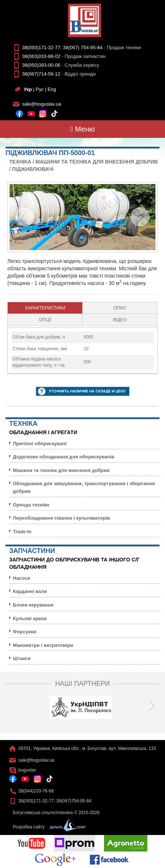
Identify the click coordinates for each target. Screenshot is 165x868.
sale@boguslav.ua (42, 104)
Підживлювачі (33, 169)
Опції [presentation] (45, 320)
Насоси (21, 578)
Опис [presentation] (120, 308)
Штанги (22, 658)
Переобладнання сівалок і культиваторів (61, 518)
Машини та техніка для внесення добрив (97, 162)
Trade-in (22, 532)
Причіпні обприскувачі (40, 444)
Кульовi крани (30, 618)
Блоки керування (33, 605)
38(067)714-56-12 (41, 74)
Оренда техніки (31, 505)
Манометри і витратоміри (43, 645)
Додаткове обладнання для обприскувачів (64, 457)
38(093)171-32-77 (41, 47)
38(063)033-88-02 (41, 56)
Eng (52, 89)
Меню (82, 129)
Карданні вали (30, 591)
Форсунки (25, 632)
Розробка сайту (47, 827)
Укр (28, 89)
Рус (40, 89)
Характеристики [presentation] (45, 308)
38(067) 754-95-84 (83, 47)
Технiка (20, 162)
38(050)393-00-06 (41, 65)
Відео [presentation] (120, 320)
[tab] (45, 308)
